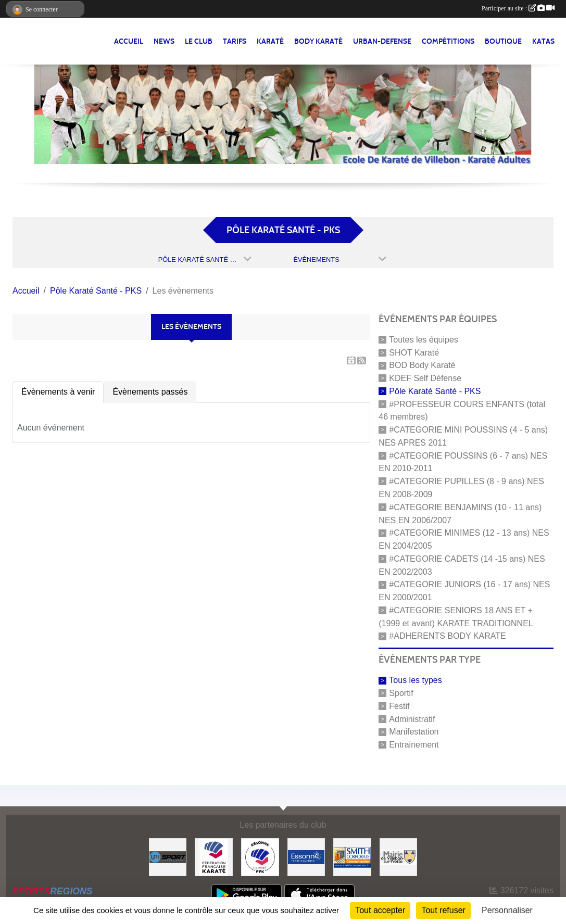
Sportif (401, 693)
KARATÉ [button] (270, 41)
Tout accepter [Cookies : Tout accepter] (380, 910)
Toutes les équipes (424, 340)
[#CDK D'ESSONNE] (260, 857)
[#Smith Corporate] (352, 857)
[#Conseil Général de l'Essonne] (306, 857)
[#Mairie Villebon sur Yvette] (399, 857)
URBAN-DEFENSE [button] (382, 41)
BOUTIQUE (503, 41)
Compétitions (448, 41)
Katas (543, 41)
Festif (399, 706)
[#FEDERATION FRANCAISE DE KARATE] (214, 857)
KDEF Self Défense (425, 378)
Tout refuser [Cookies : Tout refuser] (443, 910)
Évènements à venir (58, 392)
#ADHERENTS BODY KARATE (447, 636)
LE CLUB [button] (199, 41)
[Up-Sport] (168, 857)
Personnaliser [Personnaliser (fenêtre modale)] (507, 910)
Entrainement (414, 745)
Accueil (129, 41)
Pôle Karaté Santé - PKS (435, 391)
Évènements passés (150, 392)
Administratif (412, 719)
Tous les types (415, 680)
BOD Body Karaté (422, 365)
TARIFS (235, 41)
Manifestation (414, 732)
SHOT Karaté (414, 352)
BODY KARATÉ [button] (318, 41)
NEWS (164, 41)
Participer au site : (518, 8)
